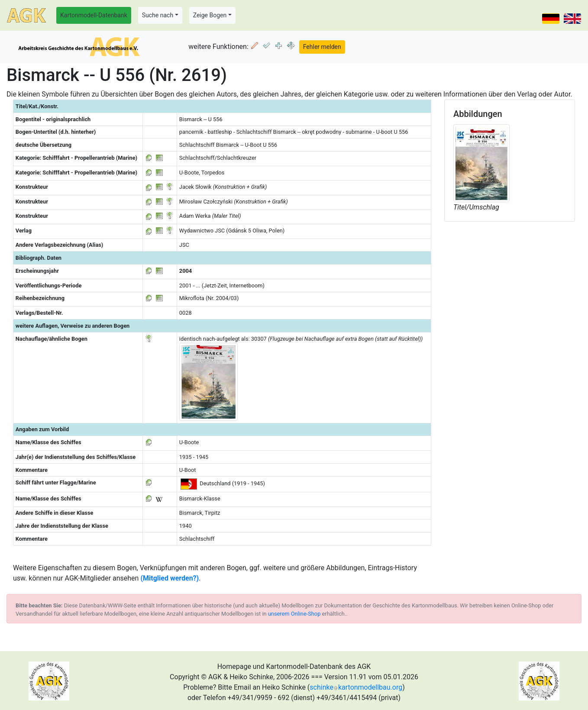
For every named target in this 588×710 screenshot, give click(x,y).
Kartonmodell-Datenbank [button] (94, 15)
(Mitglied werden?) (170, 578)
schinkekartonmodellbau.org (356, 687)
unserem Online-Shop (294, 614)
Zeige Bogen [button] (210, 15)
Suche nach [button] (158, 15)
